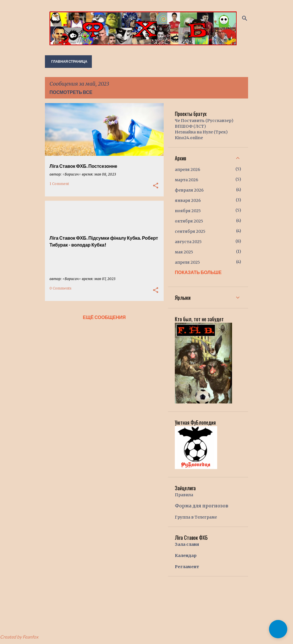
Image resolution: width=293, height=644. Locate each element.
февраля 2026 (189, 190)
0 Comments (61, 288)
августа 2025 (188, 242)
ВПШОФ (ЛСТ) (190, 126)
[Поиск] (245, 18)
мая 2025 (184, 252)
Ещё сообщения (104, 317)
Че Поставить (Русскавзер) (204, 121)
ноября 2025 (188, 211)
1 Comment (59, 184)
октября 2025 (189, 221)
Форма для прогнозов (202, 506)
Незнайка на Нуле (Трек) (201, 132)
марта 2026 (187, 180)
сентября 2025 (190, 231)
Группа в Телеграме (196, 517)
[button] (156, 186)
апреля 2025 (187, 262)
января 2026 (188, 200)
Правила (184, 495)
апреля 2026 (188, 170)
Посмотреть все (71, 92)
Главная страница (69, 61)
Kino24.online (189, 138)
